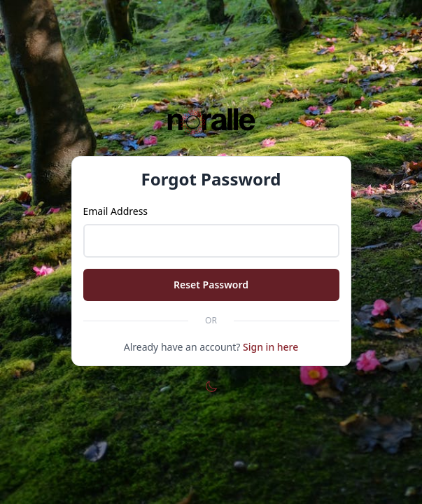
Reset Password (211, 285)
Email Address (116, 211)
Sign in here (270, 347)
